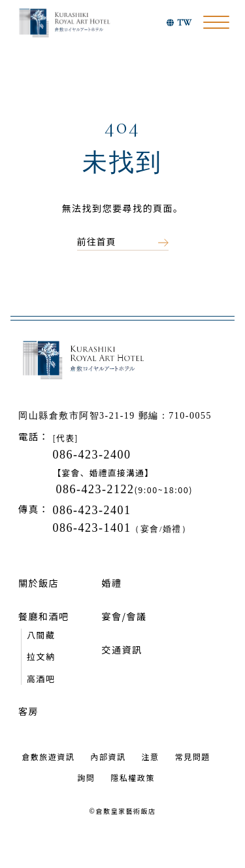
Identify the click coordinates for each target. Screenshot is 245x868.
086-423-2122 (95, 489)
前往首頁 (97, 241)
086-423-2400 (91, 455)
